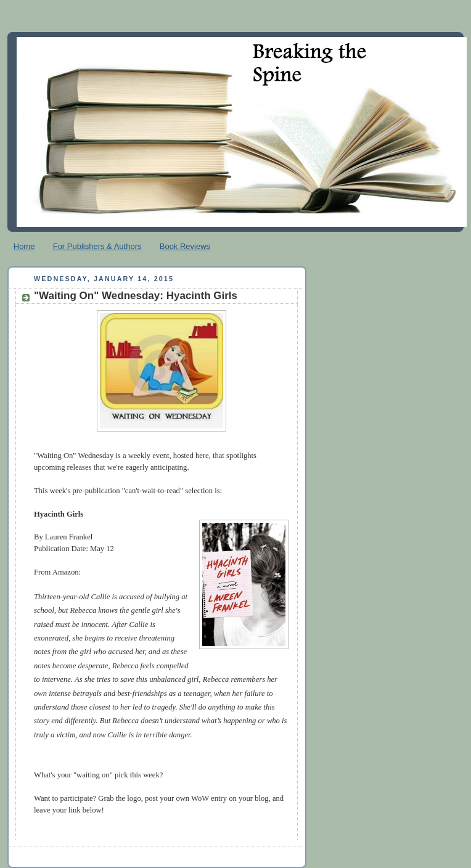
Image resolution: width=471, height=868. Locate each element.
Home (24, 246)
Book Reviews (185, 246)
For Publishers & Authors (97, 246)
